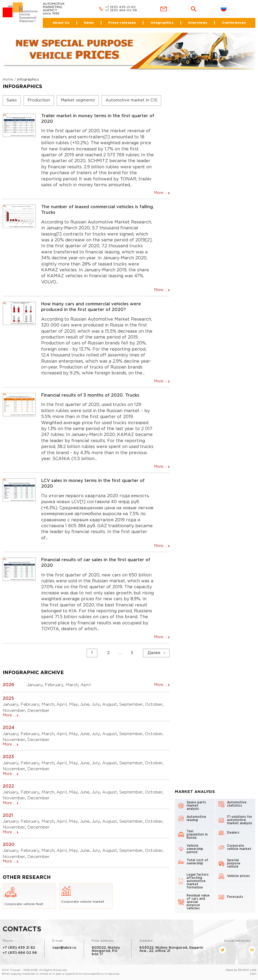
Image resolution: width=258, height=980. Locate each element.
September (131, 704)
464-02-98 (128, 10)
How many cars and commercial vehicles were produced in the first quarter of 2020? (91, 307)
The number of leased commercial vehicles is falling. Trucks (98, 210)
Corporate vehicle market (83, 895)
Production (39, 100)
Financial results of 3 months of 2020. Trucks (90, 395)
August (110, 704)
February (54, 685)
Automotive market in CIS (131, 100)
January (35, 685)
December (38, 711)
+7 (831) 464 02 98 (20, 953)
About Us (61, 23)
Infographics (162, 23)
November (14, 711)
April (86, 685)
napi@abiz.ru (64, 948)
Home (8, 80)
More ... (160, 193)
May (73, 704)
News (89, 23)
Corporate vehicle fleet (24, 896)
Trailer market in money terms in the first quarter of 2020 (98, 119)
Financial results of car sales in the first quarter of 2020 (96, 563)
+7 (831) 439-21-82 (121, 7)
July (96, 704)
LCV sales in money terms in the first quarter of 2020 (93, 484)
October (154, 704)
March (72, 685)
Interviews (198, 23)
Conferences (234, 23)
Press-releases (122, 23)
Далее (154, 653)
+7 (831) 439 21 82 (19, 948)
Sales (12, 100)
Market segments (78, 100)
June (85, 704)
